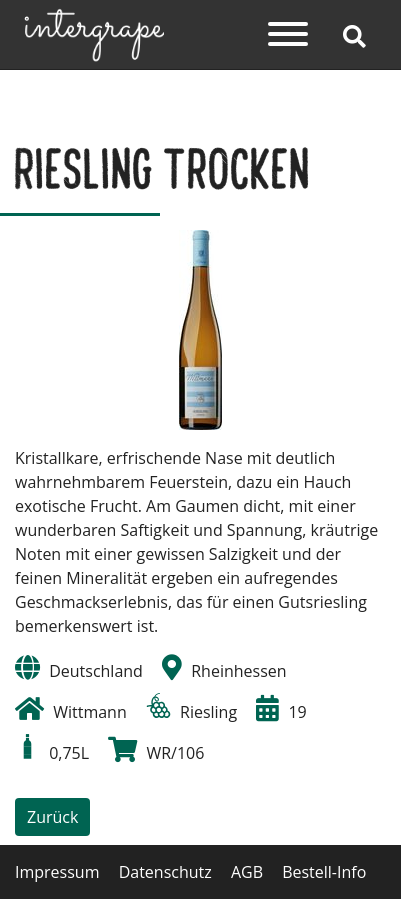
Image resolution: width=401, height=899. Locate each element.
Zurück (52, 817)
